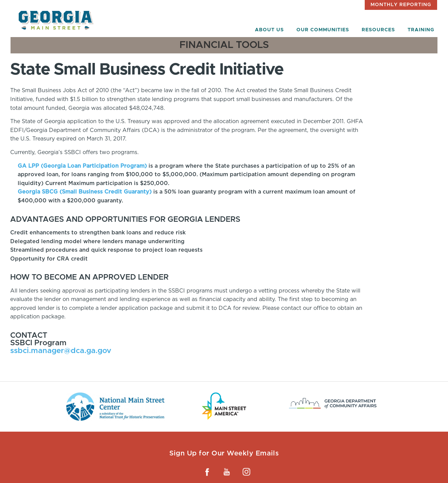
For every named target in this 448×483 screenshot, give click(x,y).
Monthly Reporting (401, 5)
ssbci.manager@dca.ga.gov (61, 351)
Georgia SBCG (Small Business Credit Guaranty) (85, 192)
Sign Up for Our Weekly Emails (224, 453)
